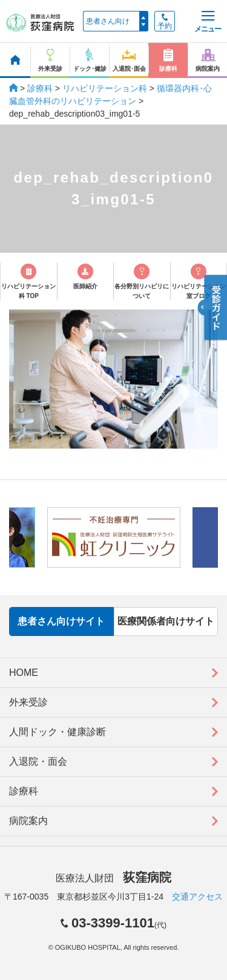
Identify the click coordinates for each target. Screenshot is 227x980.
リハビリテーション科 (105, 88)
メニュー (208, 22)
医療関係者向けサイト (166, 621)
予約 (165, 22)
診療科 (40, 88)
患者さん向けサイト (61, 621)
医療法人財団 (113, 878)
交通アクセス (197, 897)
